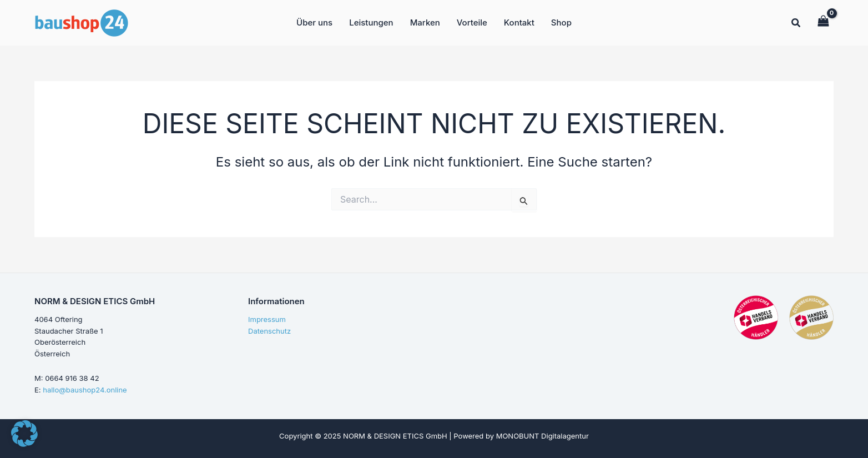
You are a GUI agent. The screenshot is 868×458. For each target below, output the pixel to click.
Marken (425, 22)
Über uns (314, 22)
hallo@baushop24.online (85, 390)
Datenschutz (269, 331)
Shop (561, 22)
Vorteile (472, 22)
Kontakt (519, 22)
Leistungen (371, 22)
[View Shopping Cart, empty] (823, 22)
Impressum (267, 319)
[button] (796, 24)
